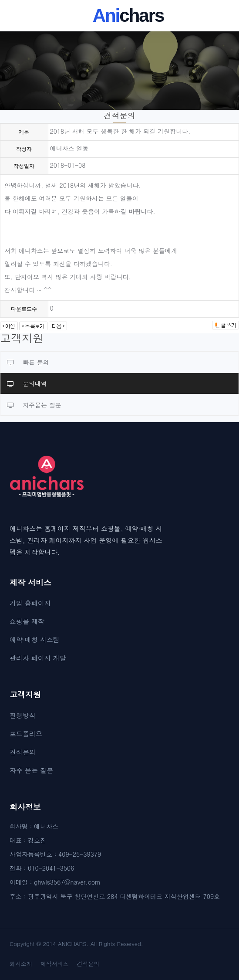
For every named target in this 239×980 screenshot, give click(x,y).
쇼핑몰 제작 (27, 621)
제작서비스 (55, 964)
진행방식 (23, 715)
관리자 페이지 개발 (38, 658)
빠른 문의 (28, 362)
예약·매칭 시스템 (35, 639)
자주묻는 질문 (34, 405)
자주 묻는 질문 (31, 770)
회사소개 (21, 964)
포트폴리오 (26, 734)
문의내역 (27, 383)
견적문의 (23, 752)
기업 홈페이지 (30, 603)
